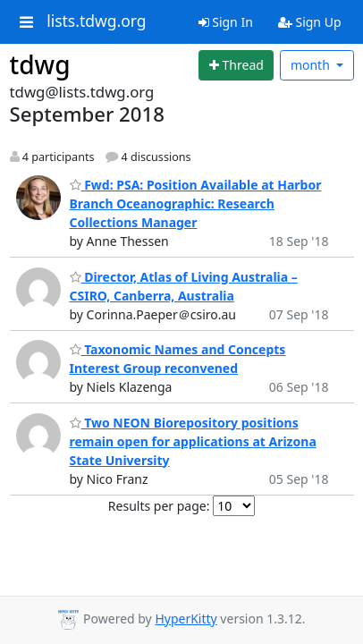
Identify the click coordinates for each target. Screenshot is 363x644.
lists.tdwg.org (97, 21)
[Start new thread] (236, 65)
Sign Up (310, 22)
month (312, 65)
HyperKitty (186, 619)
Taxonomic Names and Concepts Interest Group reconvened (178, 359)
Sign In (226, 22)
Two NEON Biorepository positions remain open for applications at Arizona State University (193, 441)
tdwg (40, 64)
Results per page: (159, 506)
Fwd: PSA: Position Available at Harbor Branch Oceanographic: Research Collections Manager (196, 203)
